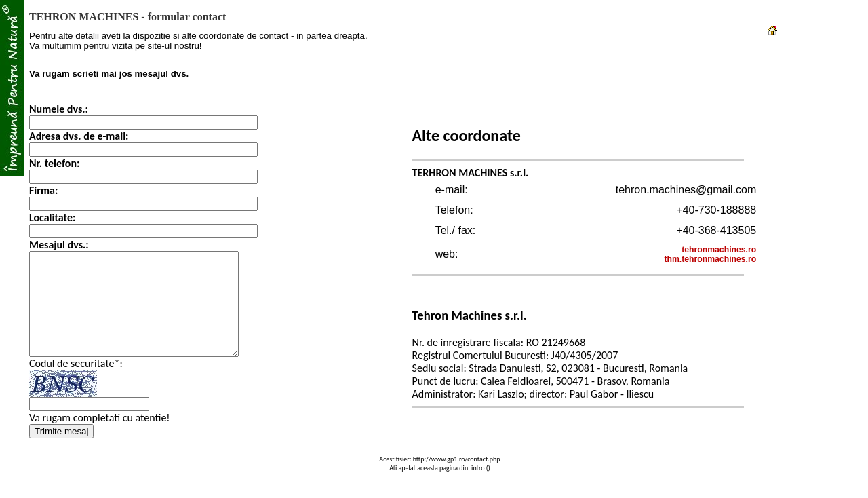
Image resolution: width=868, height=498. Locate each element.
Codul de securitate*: (76, 384)
